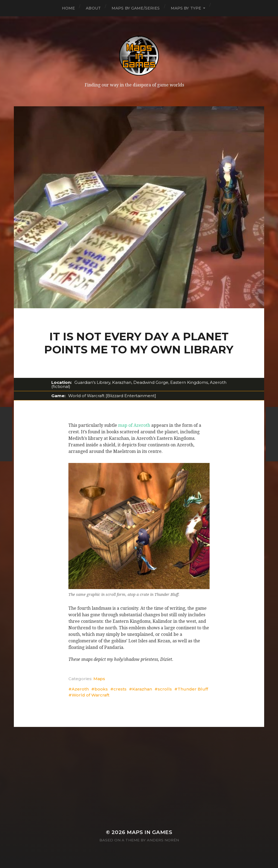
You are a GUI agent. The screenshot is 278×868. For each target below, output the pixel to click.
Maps (99, 679)
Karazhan (142, 689)
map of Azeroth (134, 425)
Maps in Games (149, 832)
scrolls (165, 689)
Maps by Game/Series (136, 8)
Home (69, 8)
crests (120, 689)
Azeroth (80, 689)
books (101, 689)
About (93, 8)
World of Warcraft (91, 695)
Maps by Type (186, 8)
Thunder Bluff (193, 689)
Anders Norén (163, 840)
